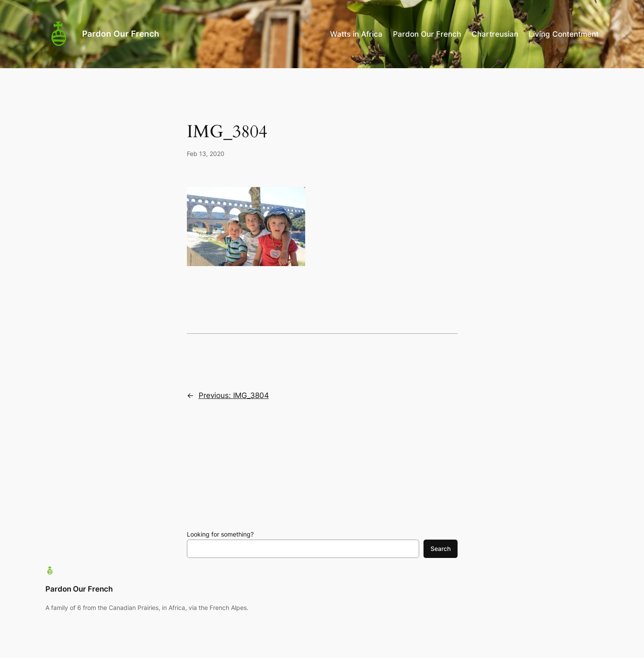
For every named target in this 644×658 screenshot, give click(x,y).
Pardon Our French (121, 34)
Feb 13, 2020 (206, 154)
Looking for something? (220, 534)
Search (441, 549)
